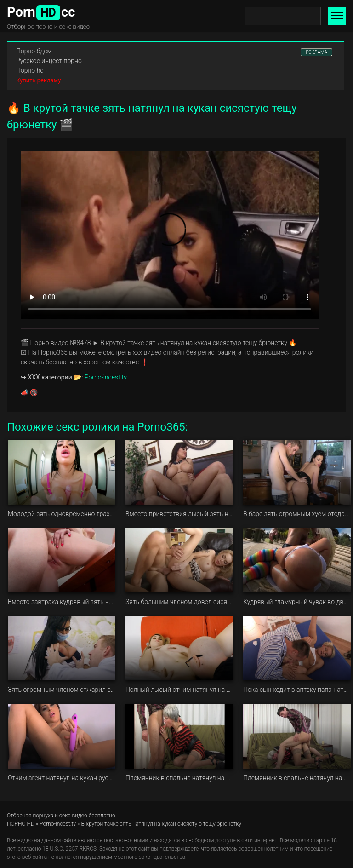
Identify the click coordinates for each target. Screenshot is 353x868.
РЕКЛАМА (316, 52)
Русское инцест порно (49, 61)
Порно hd (30, 70)
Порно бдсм (34, 51)
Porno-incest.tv (106, 377)
